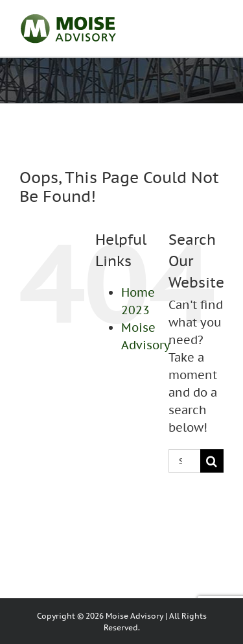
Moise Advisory (134, 616)
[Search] (212, 461)
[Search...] (184, 461)
